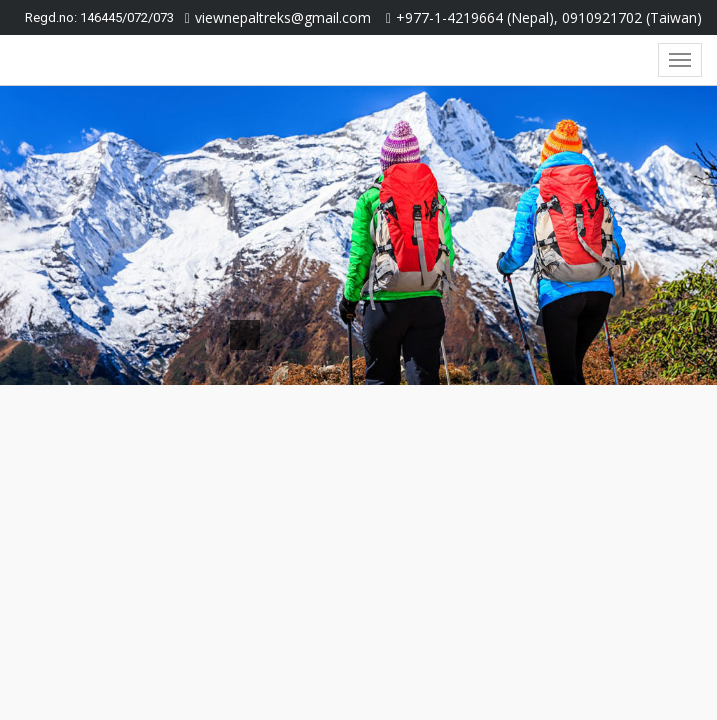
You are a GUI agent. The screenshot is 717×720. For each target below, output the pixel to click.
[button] (54, 235)
